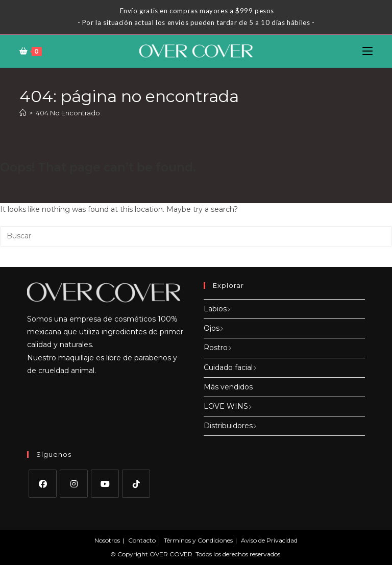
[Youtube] (105, 484)
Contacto (142, 540)
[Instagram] (74, 484)
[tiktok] (136, 484)
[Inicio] (23, 113)
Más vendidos (228, 387)
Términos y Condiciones (198, 540)
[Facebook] (43, 484)
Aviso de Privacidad (269, 540)
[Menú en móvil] (367, 51)
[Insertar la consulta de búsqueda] (196, 236)
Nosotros (107, 540)
